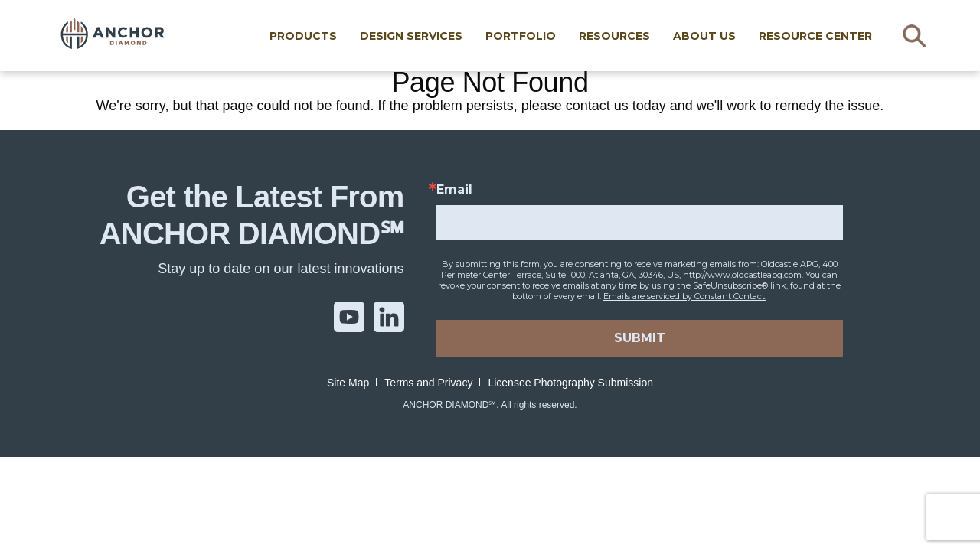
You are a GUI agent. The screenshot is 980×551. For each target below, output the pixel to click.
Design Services (420, 36)
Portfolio (530, 36)
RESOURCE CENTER (825, 36)
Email (454, 190)
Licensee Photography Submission (570, 383)
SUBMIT (640, 338)
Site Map (348, 383)
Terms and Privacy (428, 383)
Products (312, 36)
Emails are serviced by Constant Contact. (685, 296)
